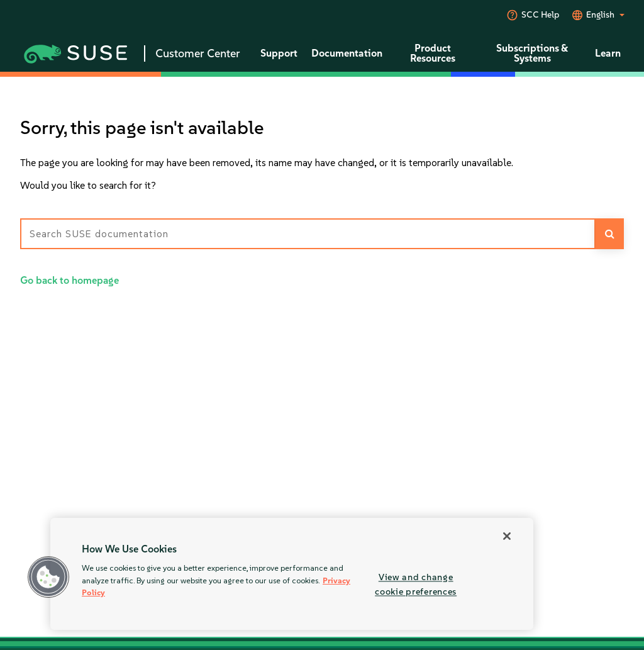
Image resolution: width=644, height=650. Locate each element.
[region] (292, 574)
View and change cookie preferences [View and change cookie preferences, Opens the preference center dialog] (416, 584)
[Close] (507, 536)
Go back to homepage (69, 280)
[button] (48, 577)
